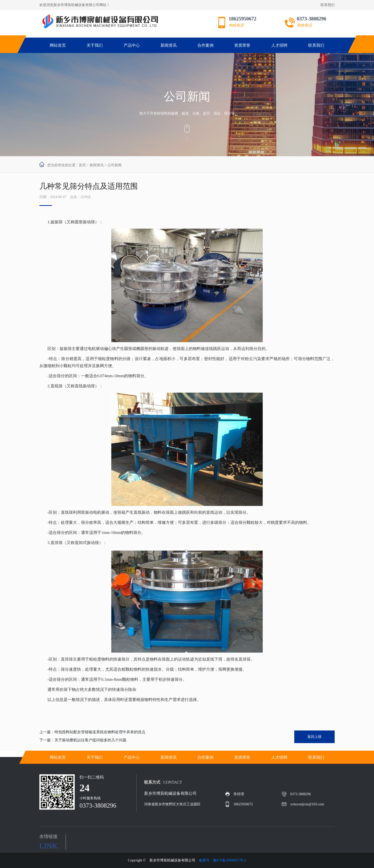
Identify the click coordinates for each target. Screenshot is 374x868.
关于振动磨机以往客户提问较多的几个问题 (90, 740)
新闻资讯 (97, 165)
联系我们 (328, 5)
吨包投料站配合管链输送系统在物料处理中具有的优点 (100, 732)
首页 (82, 165)
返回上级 (314, 737)
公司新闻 (115, 165)
